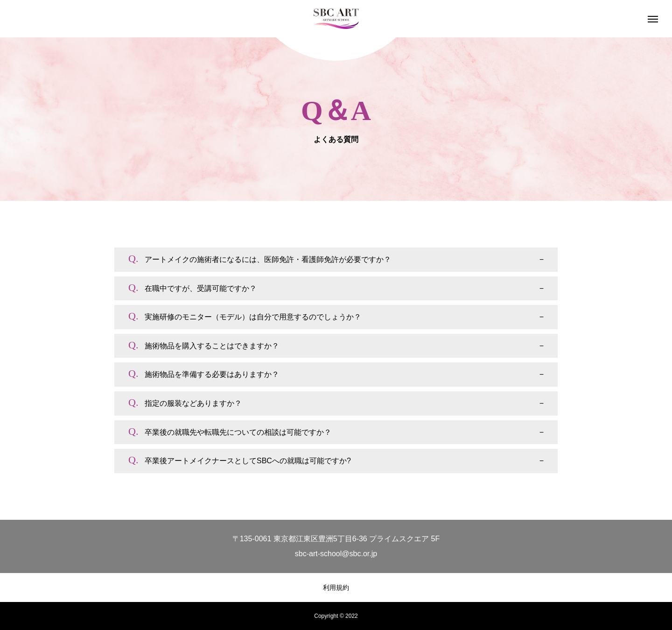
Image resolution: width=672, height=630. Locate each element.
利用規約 (336, 588)
